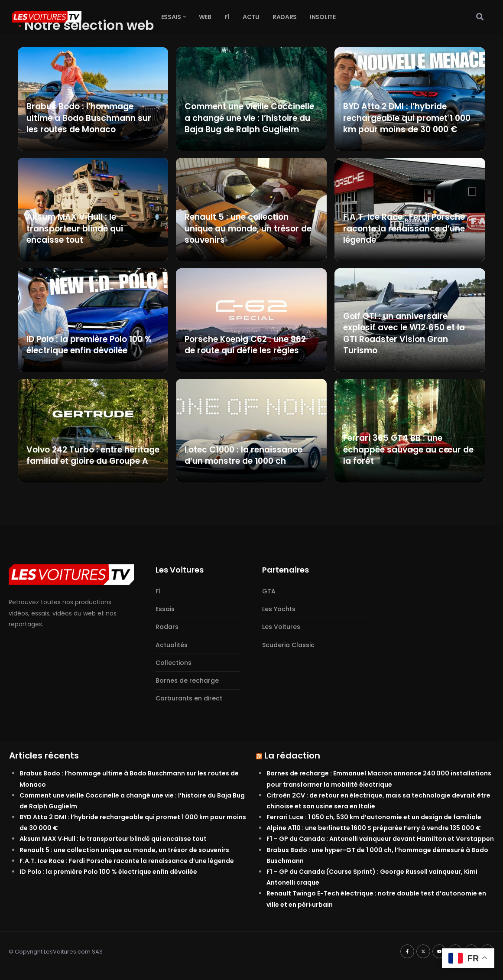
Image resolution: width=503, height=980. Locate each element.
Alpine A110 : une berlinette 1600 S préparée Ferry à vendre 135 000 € (374, 828)
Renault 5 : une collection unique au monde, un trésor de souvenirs (124, 850)
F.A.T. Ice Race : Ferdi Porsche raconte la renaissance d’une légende (127, 861)
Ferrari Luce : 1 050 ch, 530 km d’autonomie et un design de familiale (374, 817)
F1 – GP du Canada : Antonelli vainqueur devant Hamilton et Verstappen (380, 839)
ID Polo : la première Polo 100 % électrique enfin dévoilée (108, 872)
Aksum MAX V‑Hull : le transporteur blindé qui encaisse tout (113, 839)
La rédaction (292, 755)
